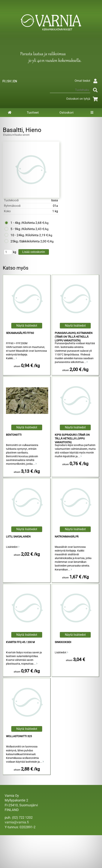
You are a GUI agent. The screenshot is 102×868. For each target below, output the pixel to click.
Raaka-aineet (22, 135)
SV (9, 81)
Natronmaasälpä (67, 537)
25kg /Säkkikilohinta (25, 241)
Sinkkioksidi (63, 642)
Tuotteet (33, 112)
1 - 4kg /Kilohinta (23, 223)
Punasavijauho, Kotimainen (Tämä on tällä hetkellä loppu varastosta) (74, 337)
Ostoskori (66, 112)
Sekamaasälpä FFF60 (20, 333)
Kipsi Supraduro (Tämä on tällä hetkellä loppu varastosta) (72, 439)
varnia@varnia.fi (17, 822)
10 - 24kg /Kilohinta (24, 235)
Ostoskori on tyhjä (83, 99)
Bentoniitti (14, 435)
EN (15, 81)
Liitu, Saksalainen (18, 537)
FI (4, 81)
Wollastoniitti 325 (19, 736)
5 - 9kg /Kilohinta (23, 229)
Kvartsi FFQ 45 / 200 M (20, 642)
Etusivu (7, 135)
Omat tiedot (87, 81)
